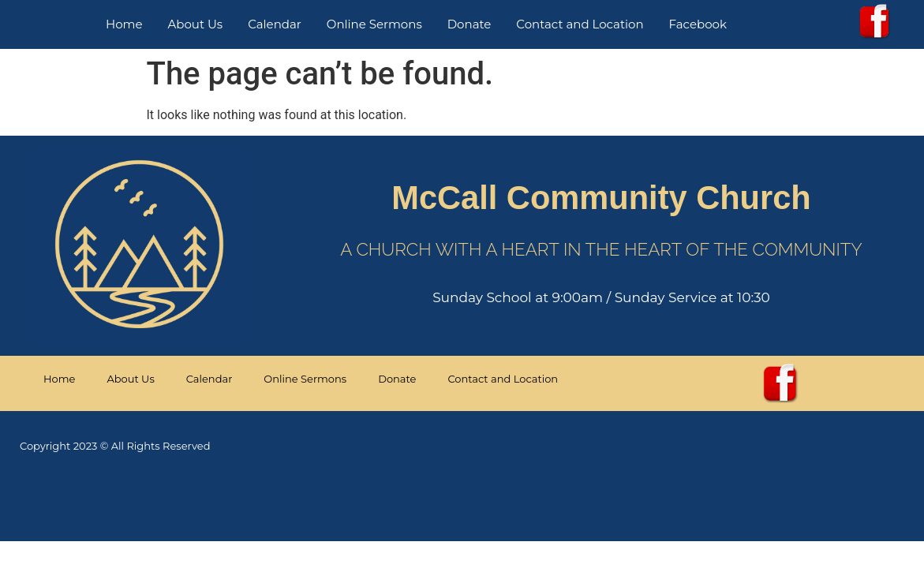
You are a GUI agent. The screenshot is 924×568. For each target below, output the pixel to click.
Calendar (275, 24)
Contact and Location (580, 24)
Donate (469, 24)
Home (124, 24)
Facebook (698, 24)
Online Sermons (374, 24)
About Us (196, 24)
